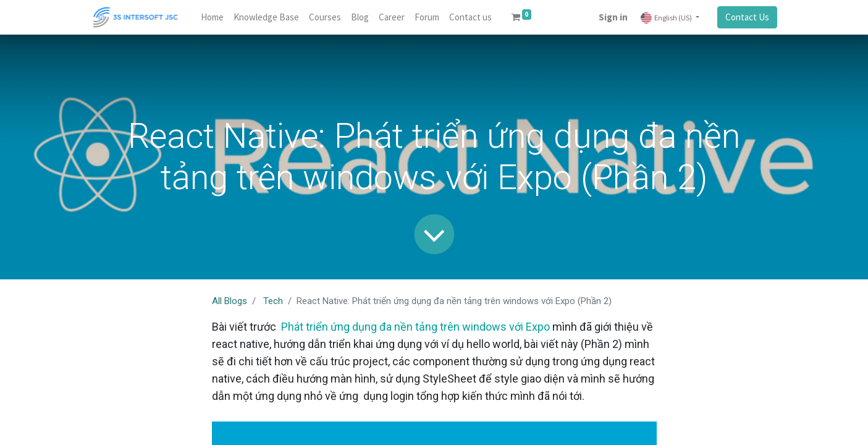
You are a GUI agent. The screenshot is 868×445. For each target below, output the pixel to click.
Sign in (613, 17)
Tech (273, 301)
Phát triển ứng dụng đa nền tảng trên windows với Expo (414, 327)
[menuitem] (212, 18)
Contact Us (747, 17)
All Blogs (230, 301)
